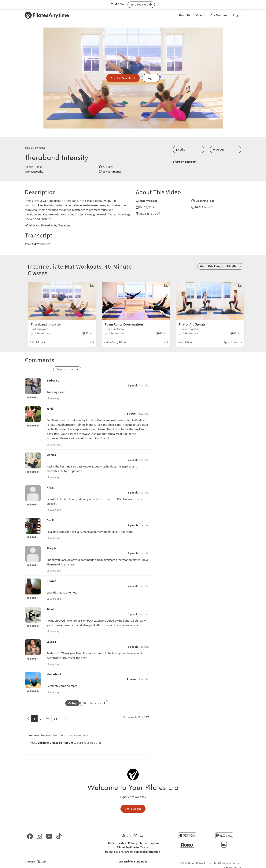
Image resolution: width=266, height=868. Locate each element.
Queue (219, 149)
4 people (133, 525)
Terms (143, 843)
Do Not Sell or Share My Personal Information (133, 852)
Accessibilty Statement (133, 861)
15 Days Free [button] (141, 4)
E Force (51, 581)
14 (55, 718)
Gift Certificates (116, 843)
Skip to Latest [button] (67, 369)
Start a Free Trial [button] (123, 78)
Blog (138, 836)
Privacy (133, 843)
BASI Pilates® (203, 207)
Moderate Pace (205, 201)
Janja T (51, 408)
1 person (132, 414)
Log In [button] (151, 78)
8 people (133, 492)
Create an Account (61, 743)
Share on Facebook (185, 162)
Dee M (50, 520)
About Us (184, 15)
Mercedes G (54, 674)
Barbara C (53, 380)
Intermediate (149, 201)
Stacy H (51, 548)
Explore (154, 843)
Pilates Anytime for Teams (133, 847)
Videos (200, 15)
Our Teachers (219, 15)
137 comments (112, 171)
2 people (133, 553)
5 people (133, 614)
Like (181, 149)
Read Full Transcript (38, 244)
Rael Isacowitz (34, 171)
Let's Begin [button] (133, 809)
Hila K (50, 487)
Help (127, 836)
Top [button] (72, 703)
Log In (237, 15)
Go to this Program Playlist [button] (221, 266)
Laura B (51, 642)
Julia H (51, 609)
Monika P (52, 455)
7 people (133, 385)
